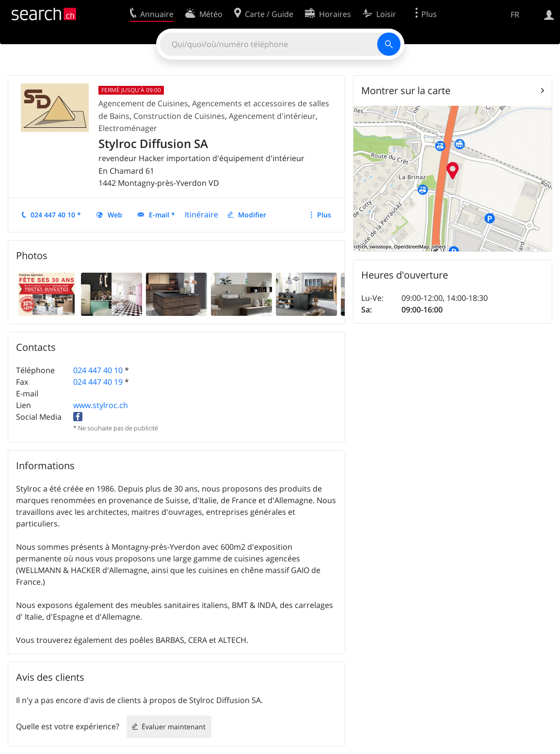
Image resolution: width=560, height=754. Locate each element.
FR (515, 15)
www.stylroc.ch (101, 405)
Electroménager (128, 128)
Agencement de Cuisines (143, 103)
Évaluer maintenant (174, 727)
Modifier (252, 215)
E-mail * (162, 215)
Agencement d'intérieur (272, 116)
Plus (324, 215)
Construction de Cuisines (179, 116)
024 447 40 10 (98, 370)
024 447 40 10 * (56, 215)
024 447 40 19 (98, 382)
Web (115, 215)
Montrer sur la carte (406, 90)
